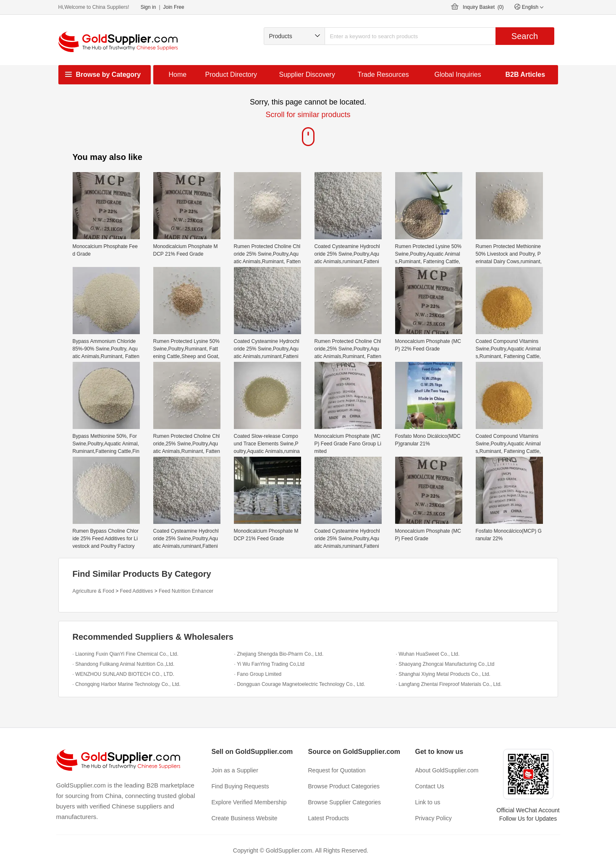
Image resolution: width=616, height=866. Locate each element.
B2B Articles (526, 75)
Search (525, 36)
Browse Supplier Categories (345, 802)
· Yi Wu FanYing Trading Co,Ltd (269, 664)
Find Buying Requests (240, 786)
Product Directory (231, 75)
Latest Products (329, 818)
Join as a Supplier (235, 770)
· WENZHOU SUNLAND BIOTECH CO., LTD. (123, 674)
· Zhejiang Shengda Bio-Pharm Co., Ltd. (279, 654)
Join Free (174, 7)
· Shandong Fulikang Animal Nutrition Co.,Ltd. (124, 664)
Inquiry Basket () (483, 7)
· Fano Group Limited (258, 674)
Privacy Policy (434, 818)
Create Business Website (245, 818)
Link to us (428, 802)
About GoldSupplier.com (447, 770)
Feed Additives (137, 591)
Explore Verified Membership (249, 802)
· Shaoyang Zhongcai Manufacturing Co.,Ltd (445, 664)
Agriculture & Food (93, 591)
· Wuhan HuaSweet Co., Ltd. (428, 654)
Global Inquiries (458, 75)
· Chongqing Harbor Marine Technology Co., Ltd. (127, 684)
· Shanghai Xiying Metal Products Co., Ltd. (443, 674)
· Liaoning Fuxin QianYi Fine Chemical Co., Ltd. (126, 654)
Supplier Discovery (307, 75)
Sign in (148, 7)
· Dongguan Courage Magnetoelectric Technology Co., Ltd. (300, 684)
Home (178, 75)
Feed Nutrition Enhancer (186, 591)
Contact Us (430, 786)
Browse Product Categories (344, 786)
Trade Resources (383, 75)
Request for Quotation (337, 770)
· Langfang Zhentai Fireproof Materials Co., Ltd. (449, 684)
